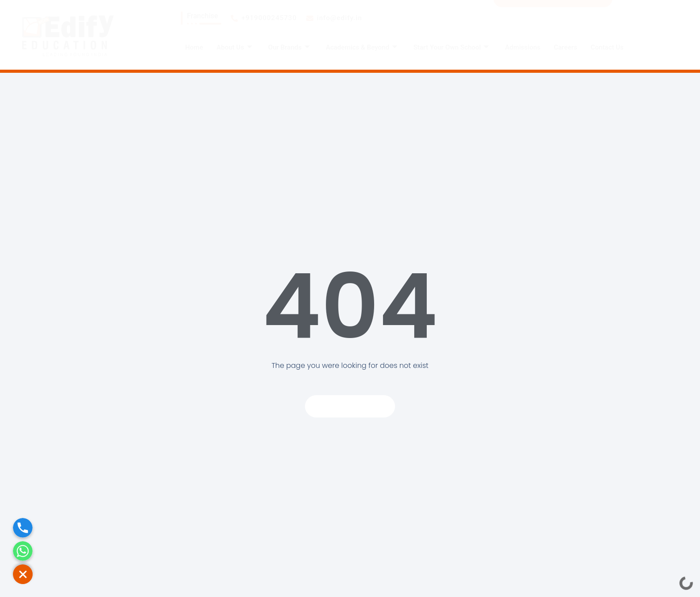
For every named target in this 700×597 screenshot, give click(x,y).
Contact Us (607, 47)
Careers (566, 47)
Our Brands (289, 47)
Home (194, 47)
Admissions (523, 47)
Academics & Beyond (362, 47)
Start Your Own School (451, 47)
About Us (234, 47)
